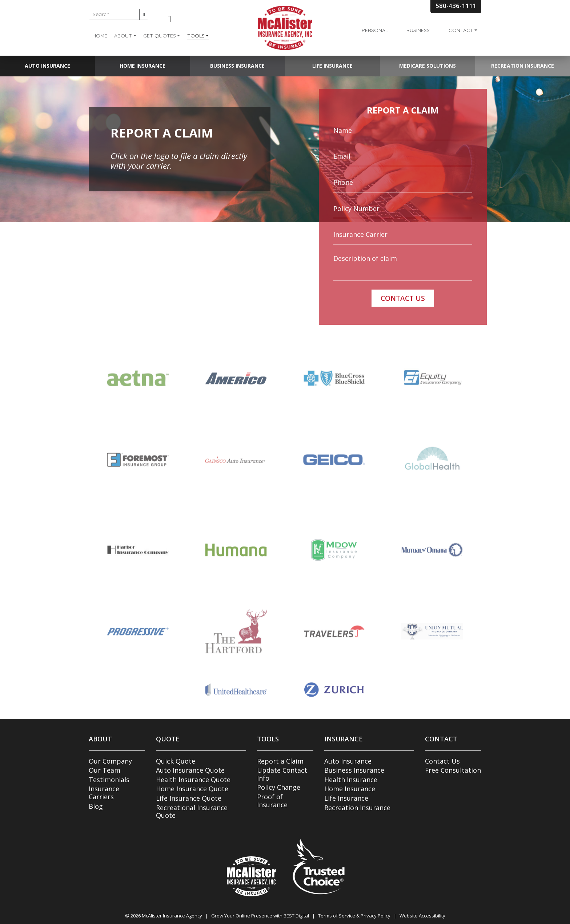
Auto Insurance (47, 66)
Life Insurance (332, 66)
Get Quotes (160, 36)
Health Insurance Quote (193, 780)
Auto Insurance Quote (190, 770)
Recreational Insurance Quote (192, 812)
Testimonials (109, 780)
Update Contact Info (282, 774)
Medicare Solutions (427, 66)
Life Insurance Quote (189, 798)
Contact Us (442, 761)
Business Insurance (237, 66)
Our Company (110, 761)
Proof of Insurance (272, 801)
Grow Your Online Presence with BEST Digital (260, 916)
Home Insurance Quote (192, 789)
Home (100, 36)
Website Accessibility (422, 916)
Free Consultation (453, 770)
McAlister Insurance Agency (172, 916)
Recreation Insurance (523, 66)
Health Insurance (351, 780)
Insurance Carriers (104, 793)
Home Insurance (142, 66)
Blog (96, 806)
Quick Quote (176, 761)
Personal (375, 30)
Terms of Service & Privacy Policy (354, 916)
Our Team (105, 770)
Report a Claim (280, 761)
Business (418, 30)
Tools (196, 36)
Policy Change (279, 787)
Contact (461, 30)
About (123, 36)
